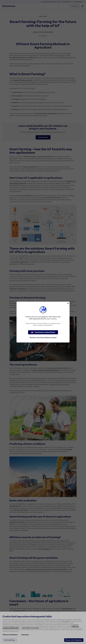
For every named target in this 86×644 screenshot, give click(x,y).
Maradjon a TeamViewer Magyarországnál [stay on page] (43, 337)
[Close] (68, 303)
